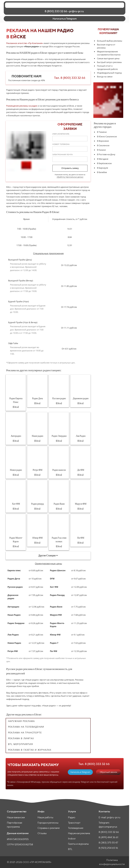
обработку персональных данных (70, 177)
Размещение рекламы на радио (22, 106)
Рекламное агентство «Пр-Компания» (25, 43)
